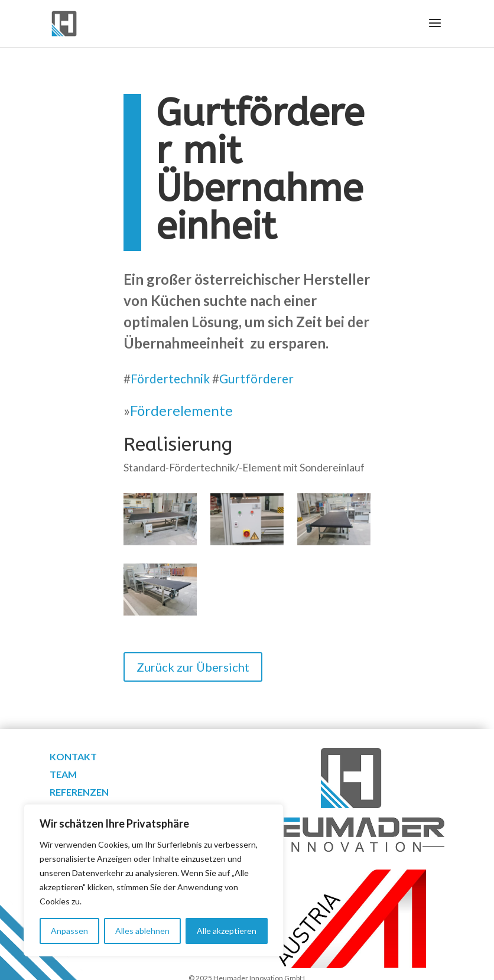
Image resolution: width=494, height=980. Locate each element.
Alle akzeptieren (227, 931)
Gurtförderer (256, 378)
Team (63, 775)
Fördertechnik (170, 378)
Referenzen (79, 793)
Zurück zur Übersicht (193, 667)
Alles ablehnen (142, 931)
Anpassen (69, 931)
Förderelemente (181, 410)
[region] (154, 880)
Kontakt (73, 757)
